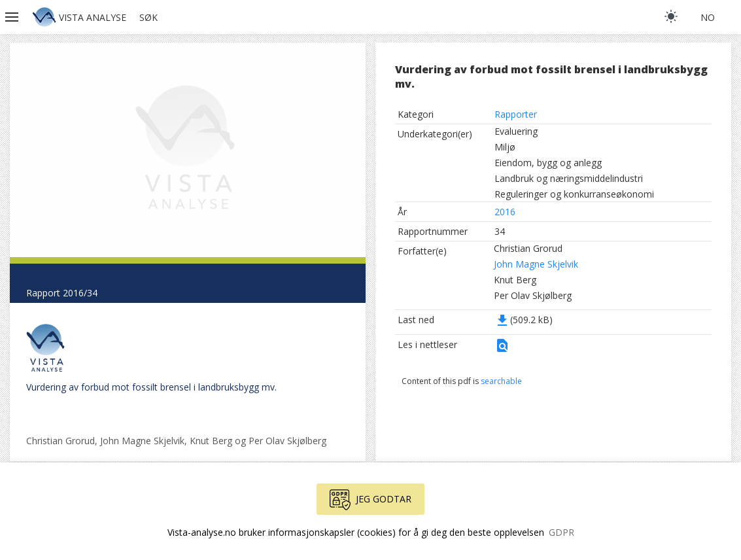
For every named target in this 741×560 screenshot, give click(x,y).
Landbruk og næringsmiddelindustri (569, 178)
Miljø (505, 147)
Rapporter (516, 114)
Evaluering (516, 131)
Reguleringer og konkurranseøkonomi (574, 194)
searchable (501, 381)
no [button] (708, 17)
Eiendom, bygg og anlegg (548, 163)
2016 (505, 212)
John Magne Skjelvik (536, 264)
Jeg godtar (370, 500)
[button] (13, 17)
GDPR (561, 532)
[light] (671, 16)
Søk (148, 17)
